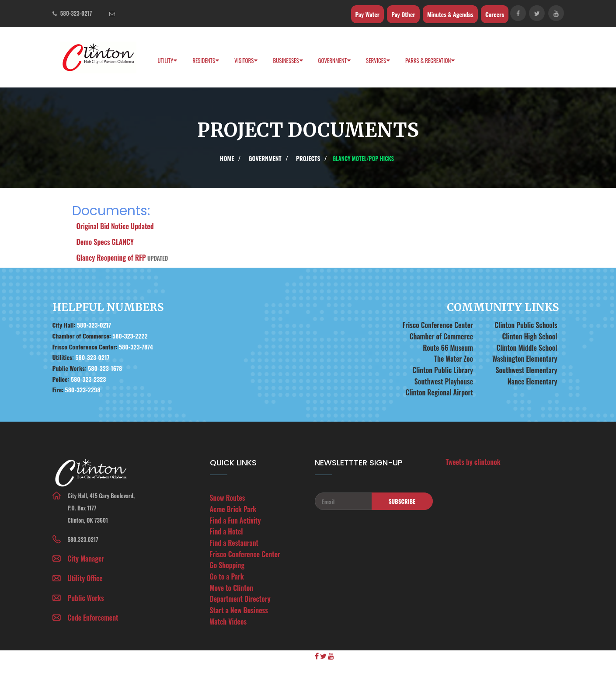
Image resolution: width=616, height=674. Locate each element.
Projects (308, 158)
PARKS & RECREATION (428, 60)
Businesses (286, 60)
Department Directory (240, 599)
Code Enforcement (93, 618)
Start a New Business (239, 610)
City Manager (86, 559)
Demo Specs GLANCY (105, 242)
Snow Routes (228, 498)
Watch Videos (228, 622)
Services (376, 60)
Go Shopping (227, 565)
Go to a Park (227, 576)
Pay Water (367, 14)
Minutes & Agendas (450, 14)
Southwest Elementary (527, 370)
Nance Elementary (532, 381)
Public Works (86, 598)
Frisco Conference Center (438, 325)
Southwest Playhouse (444, 381)
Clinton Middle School (527, 348)
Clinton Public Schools (526, 325)
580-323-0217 (76, 13)
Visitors (244, 60)
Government (333, 60)
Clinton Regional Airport (439, 392)
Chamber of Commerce (441, 336)
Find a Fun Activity (235, 520)
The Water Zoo (454, 359)
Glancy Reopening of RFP (111, 258)
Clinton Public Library (443, 370)
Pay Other (403, 14)
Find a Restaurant (234, 543)
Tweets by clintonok (473, 462)
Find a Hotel (226, 531)
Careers (495, 14)
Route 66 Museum (448, 348)
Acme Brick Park (233, 509)
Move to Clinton (232, 588)
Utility (166, 60)
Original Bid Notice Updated (115, 226)
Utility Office (85, 578)
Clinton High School (529, 336)
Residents (204, 60)
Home (227, 158)
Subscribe (402, 501)
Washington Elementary (525, 359)
